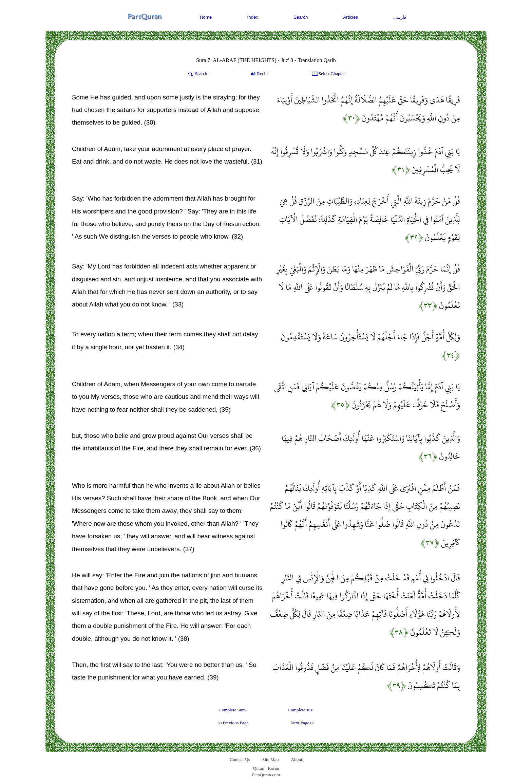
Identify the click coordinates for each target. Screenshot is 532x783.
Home (206, 17)
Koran (273, 768)
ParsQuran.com (266, 775)
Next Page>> (302, 723)
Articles (350, 17)
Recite (259, 74)
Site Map (271, 759)
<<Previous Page (233, 723)
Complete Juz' (300, 710)
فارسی (400, 17)
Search (301, 17)
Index (253, 17)
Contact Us (240, 759)
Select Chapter (328, 74)
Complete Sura (232, 710)
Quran (259, 768)
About (296, 759)
